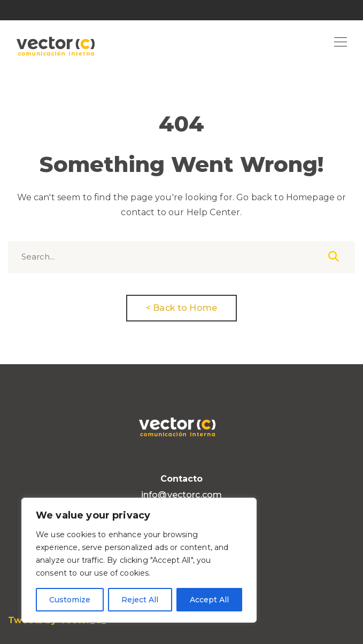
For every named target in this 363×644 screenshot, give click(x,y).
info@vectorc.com (181, 495)
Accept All (209, 600)
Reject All (140, 600)
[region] (139, 560)
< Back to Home (181, 308)
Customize (70, 600)
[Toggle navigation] (341, 43)
